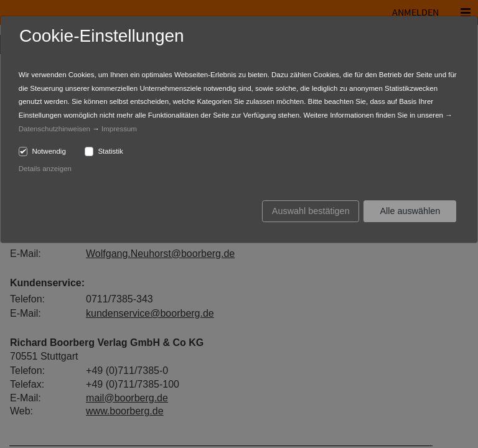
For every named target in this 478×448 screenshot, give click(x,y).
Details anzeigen (45, 169)
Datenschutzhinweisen (54, 129)
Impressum (119, 129)
